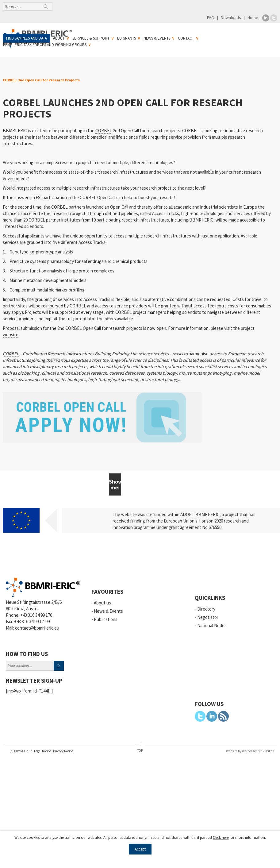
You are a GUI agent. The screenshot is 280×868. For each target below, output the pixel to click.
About (59, 38)
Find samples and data (27, 38)
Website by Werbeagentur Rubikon (250, 751)
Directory (206, 609)
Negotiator (208, 617)
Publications (106, 619)
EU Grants (127, 38)
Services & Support (91, 38)
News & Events (157, 38)
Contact (186, 38)
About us (102, 603)
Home (253, 17)
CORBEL (104, 131)
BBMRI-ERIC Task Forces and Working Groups (45, 45)
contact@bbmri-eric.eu (37, 628)
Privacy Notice (63, 751)
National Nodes (212, 625)
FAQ (211, 17)
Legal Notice (42, 751)
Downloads (231, 17)
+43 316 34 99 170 (36, 615)
